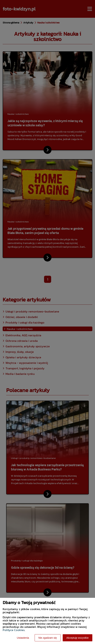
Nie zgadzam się (48, 638)
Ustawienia (23, 638)
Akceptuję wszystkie (78, 638)
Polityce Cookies (14, 630)
